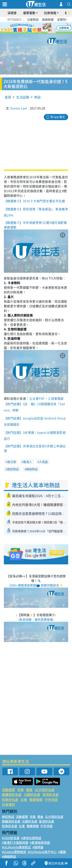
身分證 (12, 462)
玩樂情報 (50, 13)
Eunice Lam (19, 108)
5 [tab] (43, 28)
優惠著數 (29, 13)
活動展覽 (8, 790)
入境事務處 (56, 398)
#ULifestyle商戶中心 (42, 852)
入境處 (43, 462)
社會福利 (8, 804)
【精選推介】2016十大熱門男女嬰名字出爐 (35, 201)
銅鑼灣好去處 (12, 795)
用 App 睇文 (58, 117)
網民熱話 (13, 469)
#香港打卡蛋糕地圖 (15, 843)
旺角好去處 (10, 800)
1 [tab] (27, 28)
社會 (24, 800)
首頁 (8, 97)
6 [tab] (47, 28)
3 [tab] (35, 28)
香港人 (28, 462)
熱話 (37, 97)
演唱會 (12, 13)
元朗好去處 (32, 795)
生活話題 (23, 97)
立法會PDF (37, 398)
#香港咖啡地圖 (40, 843)
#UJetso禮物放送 (14, 852)
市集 (21, 790)
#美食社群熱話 (31, 838)
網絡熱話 (32, 469)
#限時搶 (38, 847)
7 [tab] (37, 33)
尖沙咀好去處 (45, 790)
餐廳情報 (36, 800)
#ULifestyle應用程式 (16, 847)
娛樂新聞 (48, 20)
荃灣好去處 (51, 795)
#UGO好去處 (11, 838)
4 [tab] (39, 28)
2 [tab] (31, 28)
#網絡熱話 (9, 856)
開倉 (29, 790)
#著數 (62, 852)
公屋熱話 (33, 20)
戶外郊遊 (51, 800)
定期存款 (63, 20)
